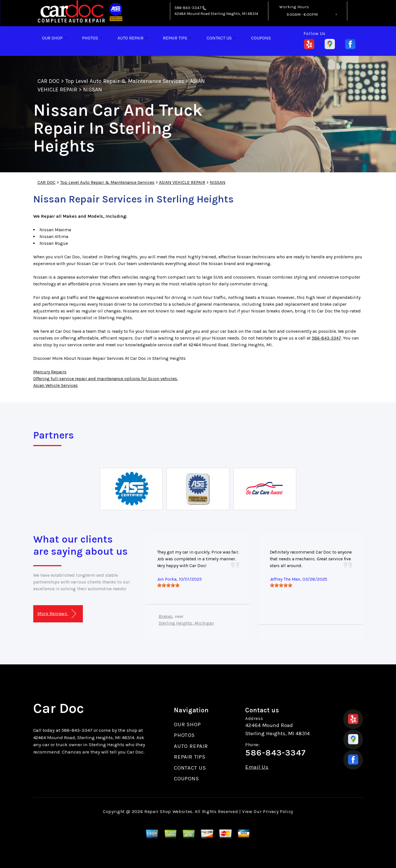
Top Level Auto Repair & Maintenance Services (125, 81)
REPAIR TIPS (175, 38)
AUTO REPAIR (130, 38)
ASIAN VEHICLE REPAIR (182, 182)
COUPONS (261, 38)
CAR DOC (48, 81)
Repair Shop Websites (168, 811)
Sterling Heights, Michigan (186, 623)
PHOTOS (90, 38)
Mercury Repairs (50, 372)
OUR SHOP (52, 38)
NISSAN (93, 90)
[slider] (168, 585)
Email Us (257, 767)
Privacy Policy (278, 811)
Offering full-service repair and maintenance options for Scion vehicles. (106, 379)
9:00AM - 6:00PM (302, 15)
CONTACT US (219, 38)
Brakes (166, 616)
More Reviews (57, 614)
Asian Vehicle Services (56, 385)
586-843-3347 (188, 8)
